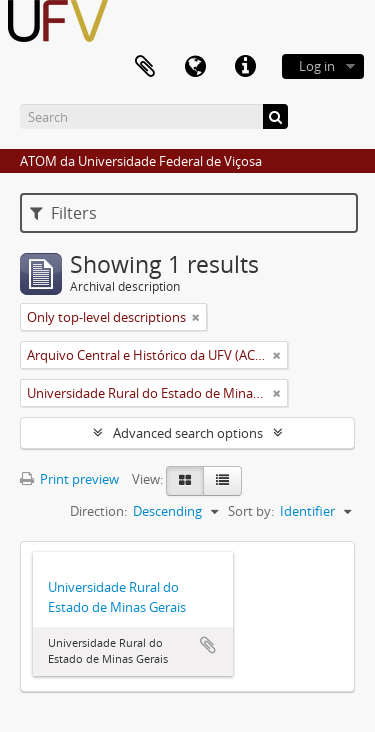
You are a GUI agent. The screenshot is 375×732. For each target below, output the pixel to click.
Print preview (69, 479)
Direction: (98, 511)
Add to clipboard (208, 645)
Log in (317, 66)
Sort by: (251, 511)
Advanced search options (188, 433)
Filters (63, 213)
